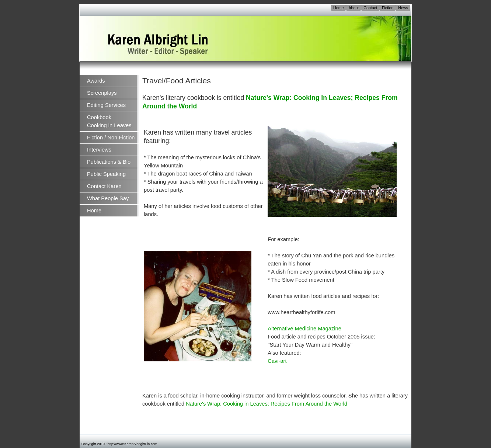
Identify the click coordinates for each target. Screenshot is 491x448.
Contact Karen (104, 186)
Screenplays (102, 93)
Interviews (99, 150)
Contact (370, 8)
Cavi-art (277, 361)
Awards (96, 81)
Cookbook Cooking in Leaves (109, 121)
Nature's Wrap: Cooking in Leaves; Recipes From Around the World (267, 404)
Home (338, 8)
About (354, 8)
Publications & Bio (109, 162)
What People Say (108, 198)
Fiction (388, 8)
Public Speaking (106, 174)
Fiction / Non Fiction (111, 138)
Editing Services (106, 105)
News (403, 8)
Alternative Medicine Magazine (304, 329)
